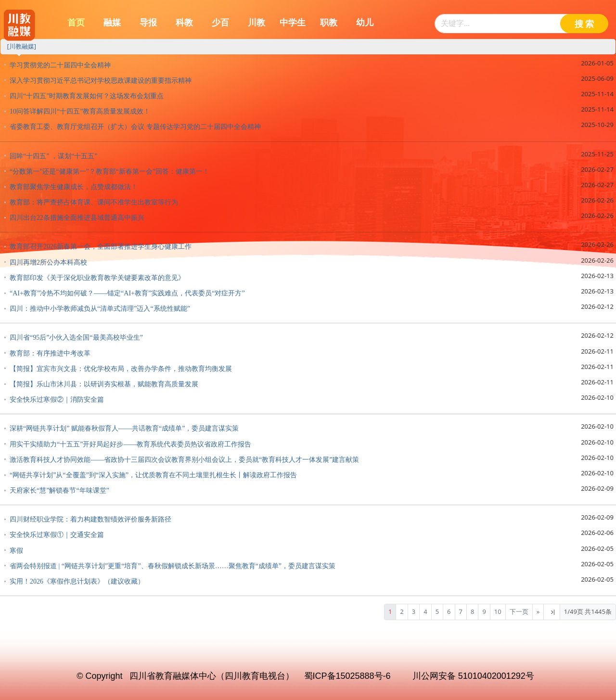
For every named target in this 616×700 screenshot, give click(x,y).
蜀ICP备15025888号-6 (347, 676)
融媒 (112, 23)
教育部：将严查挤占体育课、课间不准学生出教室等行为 (94, 202)
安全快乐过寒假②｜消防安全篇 (57, 400)
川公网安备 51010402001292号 (473, 676)
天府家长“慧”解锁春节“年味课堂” (59, 490)
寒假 (16, 551)
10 (498, 611)
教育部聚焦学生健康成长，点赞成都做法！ (74, 187)
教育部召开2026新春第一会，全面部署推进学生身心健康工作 (101, 247)
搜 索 (584, 24)
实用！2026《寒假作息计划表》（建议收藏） (77, 581)
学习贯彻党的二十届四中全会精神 (60, 65)
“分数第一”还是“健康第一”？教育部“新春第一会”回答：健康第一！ (109, 172)
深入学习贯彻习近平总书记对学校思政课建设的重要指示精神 (101, 81)
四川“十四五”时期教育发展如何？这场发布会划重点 (87, 96)
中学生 (293, 23)
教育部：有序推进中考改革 (50, 353)
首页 (76, 23)
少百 (220, 23)
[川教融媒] (21, 46)
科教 (184, 23)
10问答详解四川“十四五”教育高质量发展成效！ (80, 111)
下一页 (519, 611)
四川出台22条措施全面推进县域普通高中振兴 (77, 218)
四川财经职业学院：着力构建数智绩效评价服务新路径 (90, 519)
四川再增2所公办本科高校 (48, 262)
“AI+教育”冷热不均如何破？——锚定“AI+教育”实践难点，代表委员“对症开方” (127, 293)
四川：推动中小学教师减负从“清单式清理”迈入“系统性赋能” (100, 309)
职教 (329, 23)
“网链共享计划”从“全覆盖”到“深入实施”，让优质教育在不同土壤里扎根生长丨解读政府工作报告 (153, 475)
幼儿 (365, 23)
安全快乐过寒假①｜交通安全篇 (57, 535)
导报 (148, 23)
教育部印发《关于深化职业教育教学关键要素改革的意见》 (97, 278)
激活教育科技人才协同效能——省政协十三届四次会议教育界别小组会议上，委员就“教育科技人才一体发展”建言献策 (184, 460)
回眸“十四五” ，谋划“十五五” (53, 156)
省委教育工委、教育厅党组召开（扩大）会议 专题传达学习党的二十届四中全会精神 (135, 127)
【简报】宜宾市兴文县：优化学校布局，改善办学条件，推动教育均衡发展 (121, 369)
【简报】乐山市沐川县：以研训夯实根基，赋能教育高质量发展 (104, 384)
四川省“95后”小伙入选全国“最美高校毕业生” (76, 337)
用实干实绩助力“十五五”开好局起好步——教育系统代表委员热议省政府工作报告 (130, 444)
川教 (257, 23)
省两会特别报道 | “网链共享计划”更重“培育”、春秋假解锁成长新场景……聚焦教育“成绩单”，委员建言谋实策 (173, 566)
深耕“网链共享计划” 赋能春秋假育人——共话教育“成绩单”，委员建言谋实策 (124, 428)
